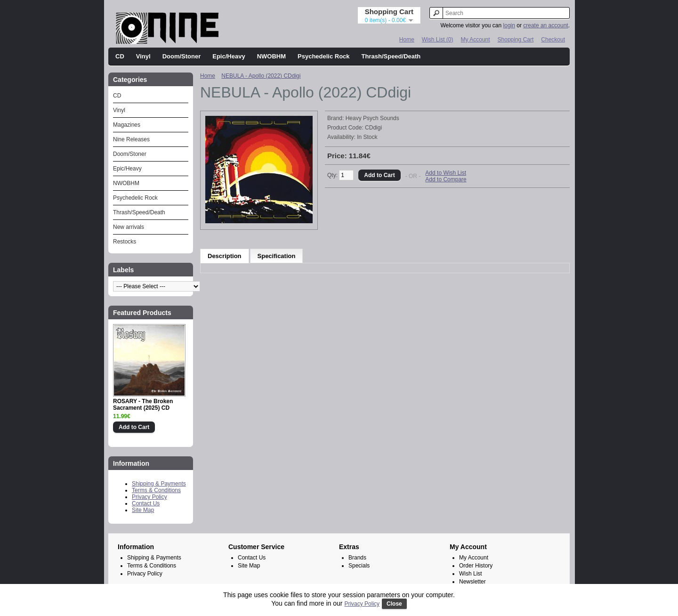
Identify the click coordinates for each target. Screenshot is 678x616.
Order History (476, 566)
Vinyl (143, 56)
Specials (359, 566)
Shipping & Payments (159, 484)
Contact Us (146, 503)
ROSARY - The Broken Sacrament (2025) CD (143, 405)
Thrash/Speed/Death (391, 56)
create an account (545, 25)
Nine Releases (131, 139)
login (509, 25)
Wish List (471, 574)
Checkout (553, 40)
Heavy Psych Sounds (372, 118)
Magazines (127, 125)
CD (120, 56)
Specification (277, 256)
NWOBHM (271, 56)
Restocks (125, 242)
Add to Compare (446, 179)
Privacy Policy (149, 497)
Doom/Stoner (182, 56)
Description (225, 256)
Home (407, 40)
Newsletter (472, 582)
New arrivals (129, 227)
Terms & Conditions (156, 490)
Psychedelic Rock (324, 56)
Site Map (143, 510)
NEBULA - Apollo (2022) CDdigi (261, 76)
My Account (476, 40)
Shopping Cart (516, 40)
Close (394, 604)
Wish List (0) (438, 40)
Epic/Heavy (229, 56)
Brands (357, 558)
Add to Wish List (446, 173)
